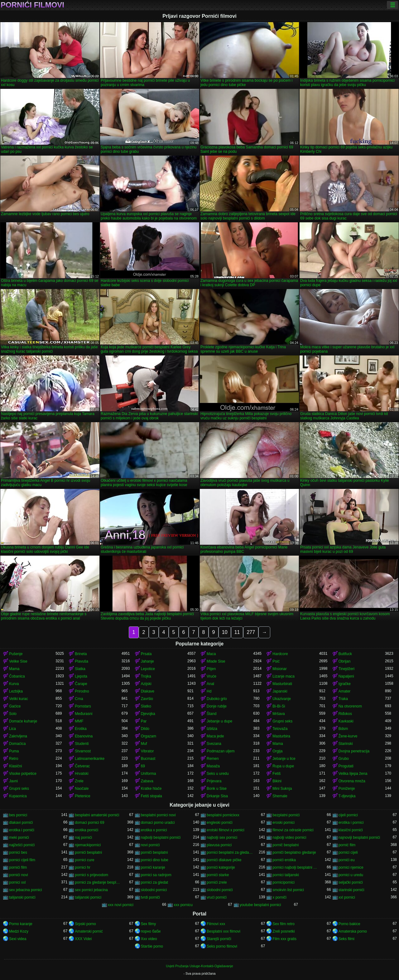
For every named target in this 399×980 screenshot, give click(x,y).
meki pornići (19, 838)
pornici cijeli (348, 852)
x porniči (279, 897)
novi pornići (150, 845)
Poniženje (347, 789)
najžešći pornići (22, 845)
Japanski (280, 691)
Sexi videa (18, 939)
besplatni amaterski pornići (97, 815)
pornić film (347, 845)
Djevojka (148, 714)
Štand (212, 714)
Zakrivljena (18, 736)
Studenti (82, 744)
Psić (276, 661)
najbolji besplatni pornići (161, 838)
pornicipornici (284, 882)
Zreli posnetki (284, 931)
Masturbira (281, 736)
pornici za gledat (154, 882)
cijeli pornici (348, 815)
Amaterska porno (353, 931)
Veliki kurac (19, 699)
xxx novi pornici (121, 905)
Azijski (146, 684)
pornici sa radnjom (156, 875)
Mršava (279, 714)
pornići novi (19, 875)
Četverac (82, 766)
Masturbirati (282, 684)
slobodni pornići (220, 890)
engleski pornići (220, 823)
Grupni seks (282, 721)
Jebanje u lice (284, 759)
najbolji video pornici (289, 838)
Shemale (280, 796)
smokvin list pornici (288, 890)
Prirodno (82, 691)
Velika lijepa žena (353, 774)
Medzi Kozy (19, 931)
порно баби (151, 931)
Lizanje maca (284, 676)
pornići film (18, 867)
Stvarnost (83, 751)
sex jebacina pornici (25, 890)
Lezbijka (16, 691)
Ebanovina (84, 736)
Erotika (81, 729)
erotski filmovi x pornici (226, 830)
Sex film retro (284, 924)
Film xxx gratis (284, 939)
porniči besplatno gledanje (294, 852)
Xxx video (149, 939)
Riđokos (345, 714)
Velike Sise (18, 661)
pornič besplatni (286, 845)
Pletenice (82, 796)
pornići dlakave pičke (224, 860)
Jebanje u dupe (219, 721)
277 (251, 632)
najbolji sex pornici (222, 838)
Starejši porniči (219, 939)
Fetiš (276, 774)
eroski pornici (284, 823)
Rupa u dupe (283, 766)
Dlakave (148, 691)
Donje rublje (217, 706)
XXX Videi (83, 939)
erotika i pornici (351, 823)
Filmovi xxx (216, 924)
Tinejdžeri (347, 669)
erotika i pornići (22, 830)
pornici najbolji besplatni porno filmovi (296, 867)
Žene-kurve (348, 736)
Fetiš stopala (151, 796)
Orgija (277, 751)
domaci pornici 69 (89, 823)
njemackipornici (88, 845)
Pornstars (83, 706)
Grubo (344, 759)
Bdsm (343, 729)
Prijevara (214, 781)
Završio (147, 699)
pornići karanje (153, 867)
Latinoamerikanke (90, 759)
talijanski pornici (88, 897)
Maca (211, 654)
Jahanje (147, 661)
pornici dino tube (155, 860)
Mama (14, 669)
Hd (209, 691)
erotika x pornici (154, 830)
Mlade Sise (216, 661)
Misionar (279, 669)
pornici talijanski (286, 875)
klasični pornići (351, 830)
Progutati (346, 766)
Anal (210, 684)
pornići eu (347, 860)
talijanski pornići (22, 897)
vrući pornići (217, 897)
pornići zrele (217, 882)
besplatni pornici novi (158, 815)
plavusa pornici (219, 845)
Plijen (211, 669)
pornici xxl (17, 882)
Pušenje (16, 654)
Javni (13, 781)
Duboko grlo (217, 699)
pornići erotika (284, 860)
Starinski (346, 744)
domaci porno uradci (158, 823)
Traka (343, 699)
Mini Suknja (282, 789)
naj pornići (83, 838)
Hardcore (280, 654)
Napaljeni (346, 676)
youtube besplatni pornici (260, 905)
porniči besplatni (154, 852)
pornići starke (218, 875)
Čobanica (17, 676)
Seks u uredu (218, 774)
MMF (79, 721)
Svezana (214, 744)
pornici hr (82, 867)
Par (144, 721)
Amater (345, 691)
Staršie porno (152, 946)
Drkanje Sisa (217, 796)
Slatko (146, 706)
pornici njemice (351, 867)
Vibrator (147, 751)
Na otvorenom (350, 706)
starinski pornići (351, 890)
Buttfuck (345, 654)
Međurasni (84, 714)
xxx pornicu (183, 905)
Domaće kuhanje (23, 721)
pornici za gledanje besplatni (98, 882)
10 (225, 632)
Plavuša (82, 661)
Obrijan (345, 661)
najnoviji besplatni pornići (359, 838)
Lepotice (148, 669)
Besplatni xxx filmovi (224, 931)
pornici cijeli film (22, 860)
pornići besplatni (88, 852)
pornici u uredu (351, 875)
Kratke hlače (151, 789)
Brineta (81, 654)
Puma (14, 751)
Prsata (146, 654)
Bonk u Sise (217, 789)
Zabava (147, 781)
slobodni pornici (154, 890)
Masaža (213, 766)
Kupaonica (18, 796)
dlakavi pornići (21, 823)
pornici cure (84, 860)
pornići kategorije (221, 867)
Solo (13, 714)
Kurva (14, 684)
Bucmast (148, 759)
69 (143, 766)
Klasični (15, 766)
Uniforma (149, 774)
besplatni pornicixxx (223, 815)
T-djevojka (347, 796)
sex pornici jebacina (91, 890)
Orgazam (149, 736)
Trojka (146, 676)
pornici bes (18, 852)
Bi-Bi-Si (279, 706)
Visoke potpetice (23, 774)
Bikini (277, 781)
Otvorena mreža (352, 781)
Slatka (80, 669)
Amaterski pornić (89, 931)
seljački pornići (351, 882)
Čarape (81, 684)
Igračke (345, 684)
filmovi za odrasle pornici (293, 830)
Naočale (82, 789)
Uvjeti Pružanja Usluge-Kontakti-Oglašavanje (199, 966)
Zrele (79, 781)
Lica (12, 729)
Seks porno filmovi (222, 946)
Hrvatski (82, 774)
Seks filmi (346, 939)
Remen (213, 759)
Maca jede (215, 736)
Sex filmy (149, 924)
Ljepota (81, 676)
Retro (14, 759)
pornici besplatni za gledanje (230, 852)
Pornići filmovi (32, 5)
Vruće (212, 676)
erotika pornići (87, 830)
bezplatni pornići (286, 815)
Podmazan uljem (221, 751)
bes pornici (18, 815)
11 (237, 632)
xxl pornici (347, 897)
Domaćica (17, 744)
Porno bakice (349, 924)
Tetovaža (280, 729)
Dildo (145, 729)
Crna (79, 699)
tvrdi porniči (150, 897)
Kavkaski (346, 721)
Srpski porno (85, 924)
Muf (144, 744)
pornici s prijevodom (91, 875)
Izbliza (212, 729)
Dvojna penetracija (354, 751)
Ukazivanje (282, 699)
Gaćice (15, 706)
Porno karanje (21, 924)
